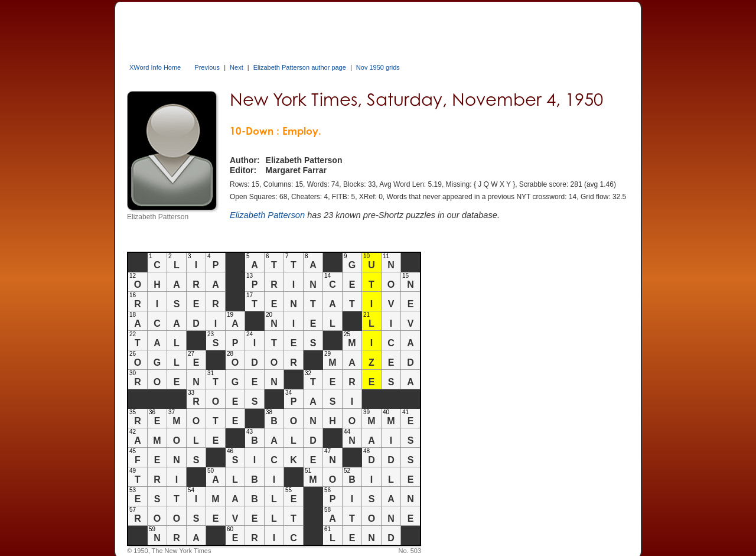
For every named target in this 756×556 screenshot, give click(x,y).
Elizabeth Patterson (267, 215)
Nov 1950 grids (378, 67)
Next (237, 67)
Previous (207, 67)
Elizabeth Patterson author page (300, 67)
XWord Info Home (155, 67)
